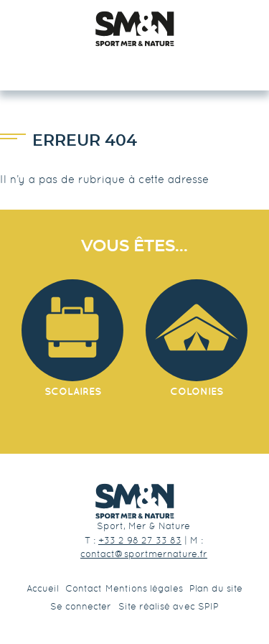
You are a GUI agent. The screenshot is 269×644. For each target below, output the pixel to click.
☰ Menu (134, 65)
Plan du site (216, 588)
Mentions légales (144, 588)
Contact (84, 588)
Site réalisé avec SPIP (169, 606)
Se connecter (81, 606)
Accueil (43, 588)
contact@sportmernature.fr (144, 554)
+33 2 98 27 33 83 (140, 540)
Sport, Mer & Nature (143, 526)
